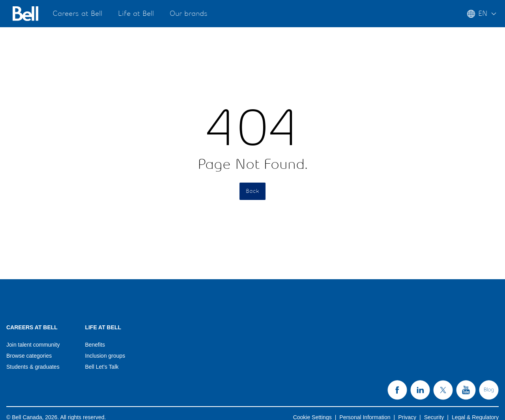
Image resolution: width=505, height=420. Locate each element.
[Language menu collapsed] (483, 14)
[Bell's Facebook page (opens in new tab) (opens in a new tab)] (397, 390)
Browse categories (29, 356)
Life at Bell (136, 14)
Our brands (189, 14)
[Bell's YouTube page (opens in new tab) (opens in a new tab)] (466, 390)
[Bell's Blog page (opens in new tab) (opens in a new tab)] (489, 390)
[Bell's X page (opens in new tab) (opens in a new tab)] (443, 390)
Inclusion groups (105, 356)
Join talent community (33, 345)
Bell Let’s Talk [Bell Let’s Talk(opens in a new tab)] (102, 367)
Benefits (95, 345)
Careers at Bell (77, 14)
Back (252, 191)
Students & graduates (33, 367)
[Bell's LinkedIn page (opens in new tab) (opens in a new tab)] (420, 390)
